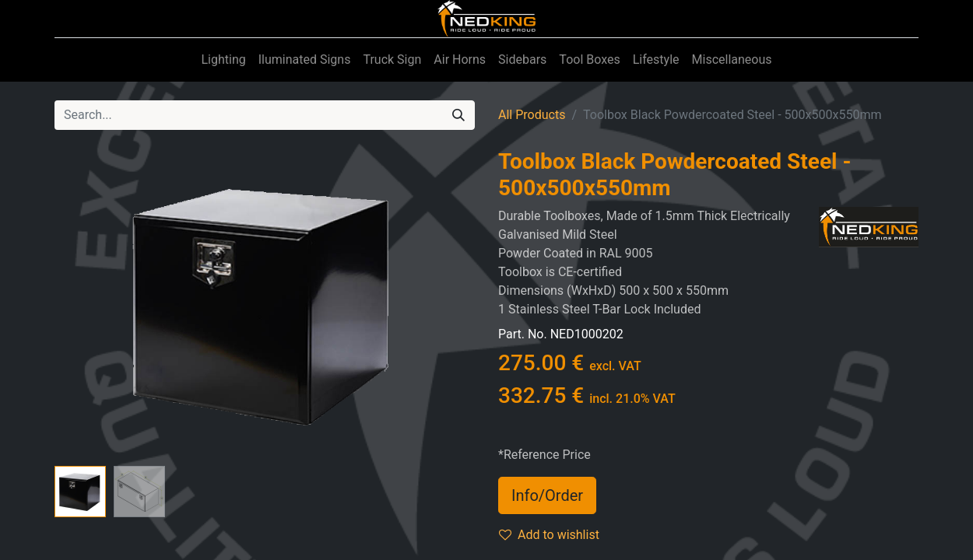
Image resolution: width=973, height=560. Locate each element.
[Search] (458, 115)
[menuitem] (223, 60)
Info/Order (547, 495)
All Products (532, 115)
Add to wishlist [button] (549, 535)
